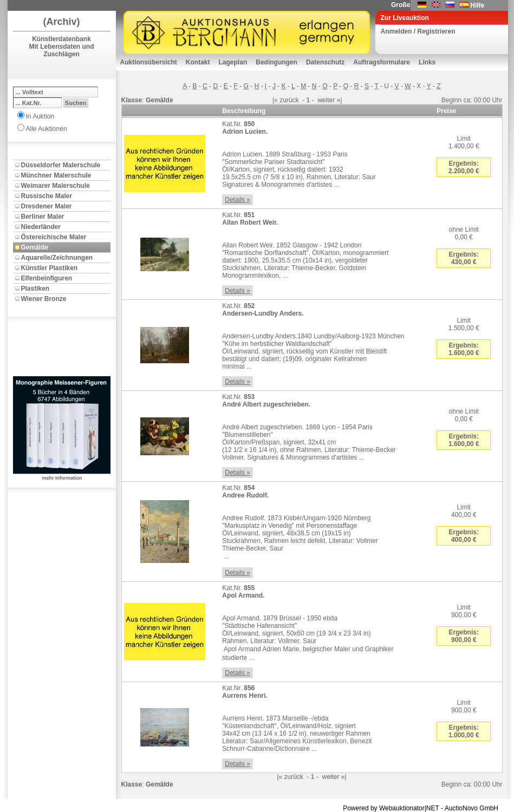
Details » (238, 200)
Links (427, 62)
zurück (289, 100)
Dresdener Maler (47, 206)
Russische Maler (47, 196)
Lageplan (233, 62)
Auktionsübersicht (149, 62)
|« (275, 100)
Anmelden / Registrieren (418, 31)
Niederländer (41, 227)
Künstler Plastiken (50, 268)
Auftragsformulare (382, 62)
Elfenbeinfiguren (47, 278)
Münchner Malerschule (56, 175)
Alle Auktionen (47, 129)
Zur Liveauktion (405, 18)
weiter (326, 100)
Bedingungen (276, 62)
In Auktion (40, 116)
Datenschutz (325, 62)
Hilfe (477, 5)
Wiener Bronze (44, 299)
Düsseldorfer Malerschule (61, 165)
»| (340, 100)
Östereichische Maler (54, 237)
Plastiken (35, 289)
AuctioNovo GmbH (471, 808)
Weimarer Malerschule (56, 186)
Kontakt (198, 62)
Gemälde (35, 247)
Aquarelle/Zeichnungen (57, 258)
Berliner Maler (43, 217)
